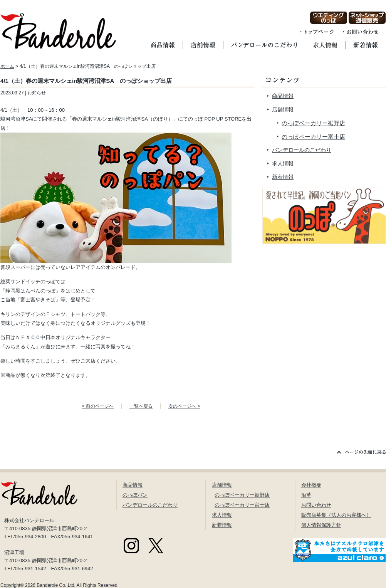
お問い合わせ (316, 505)
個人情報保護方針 (321, 525)
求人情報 (283, 163)
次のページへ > (184, 406)
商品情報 (283, 96)
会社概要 (311, 485)
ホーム (7, 66)
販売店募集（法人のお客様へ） (336, 515)
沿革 (306, 495)
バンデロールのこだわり (302, 150)
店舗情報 (283, 109)
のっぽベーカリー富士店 (313, 137)
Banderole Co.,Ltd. (56, 585)
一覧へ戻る (141, 406)
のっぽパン (135, 495)
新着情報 (283, 177)
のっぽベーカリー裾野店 (313, 123)
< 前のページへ (98, 406)
